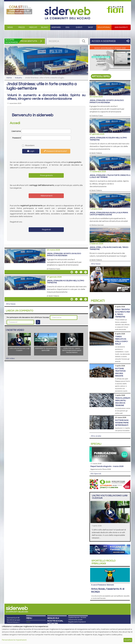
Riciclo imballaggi (104, 562)
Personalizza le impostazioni (14, 640)
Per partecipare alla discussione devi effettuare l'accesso (28, 317)
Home (9, 78)
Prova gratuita (46, 175)
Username (16, 131)
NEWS (28, 622)
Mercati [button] (33, 27)
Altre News (11, 304)
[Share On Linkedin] (76, 272)
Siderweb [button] (56, 27)
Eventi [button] (79, 27)
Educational (104, 27)
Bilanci (45, 27)
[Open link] (19, 9)
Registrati (46, 230)
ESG (67, 27)
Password (17, 138)
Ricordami (28, 145)
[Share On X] (81, 272)
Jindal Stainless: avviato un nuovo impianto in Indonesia (64, 255)
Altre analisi (96, 436)
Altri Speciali (96, 474)
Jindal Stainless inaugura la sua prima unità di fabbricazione (109, 214)
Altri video (10, 358)
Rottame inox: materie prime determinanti (122, 423)
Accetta (128, 640)
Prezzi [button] (22, 27)
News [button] (10, 27)
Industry (19, 78)
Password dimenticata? (55, 151)
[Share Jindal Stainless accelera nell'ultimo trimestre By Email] (72, 299)
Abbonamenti (121, 27)
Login (31, 151)
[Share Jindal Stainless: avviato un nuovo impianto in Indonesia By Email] (72, 272)
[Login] (38, 322)
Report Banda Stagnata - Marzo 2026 (107, 466)
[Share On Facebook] (86, 272)
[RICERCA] (84, 41)
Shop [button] (90, 27)
